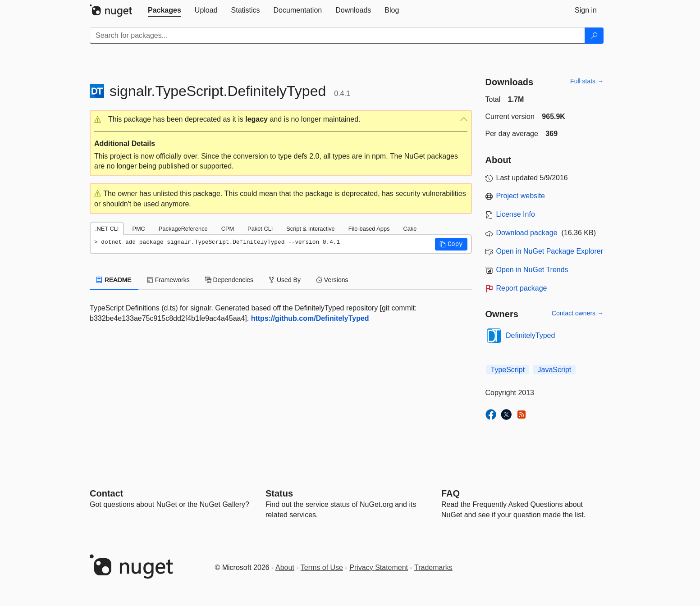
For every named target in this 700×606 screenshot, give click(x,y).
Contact (106, 493)
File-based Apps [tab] (369, 229)
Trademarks (433, 567)
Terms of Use (322, 567)
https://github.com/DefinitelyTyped (310, 318)
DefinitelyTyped (530, 335)
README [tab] (114, 280)
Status (279, 493)
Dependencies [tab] (229, 280)
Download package (527, 233)
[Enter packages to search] (337, 36)
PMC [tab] (138, 229)
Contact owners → (578, 313)
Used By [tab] (285, 280)
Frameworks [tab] (168, 280)
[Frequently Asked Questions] (451, 493)
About (285, 567)
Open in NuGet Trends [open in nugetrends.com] (532, 270)
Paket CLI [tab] (260, 229)
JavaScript (555, 370)
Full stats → (587, 81)
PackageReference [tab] (183, 229)
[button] (281, 120)
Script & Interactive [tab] (310, 229)
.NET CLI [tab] (107, 229)
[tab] (165, 10)
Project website (521, 196)
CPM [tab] (228, 229)
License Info (516, 214)
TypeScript (508, 370)
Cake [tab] (410, 229)
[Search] (594, 36)
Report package (522, 288)
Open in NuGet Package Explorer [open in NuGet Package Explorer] (550, 251)
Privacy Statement (379, 567)
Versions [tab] (332, 280)
